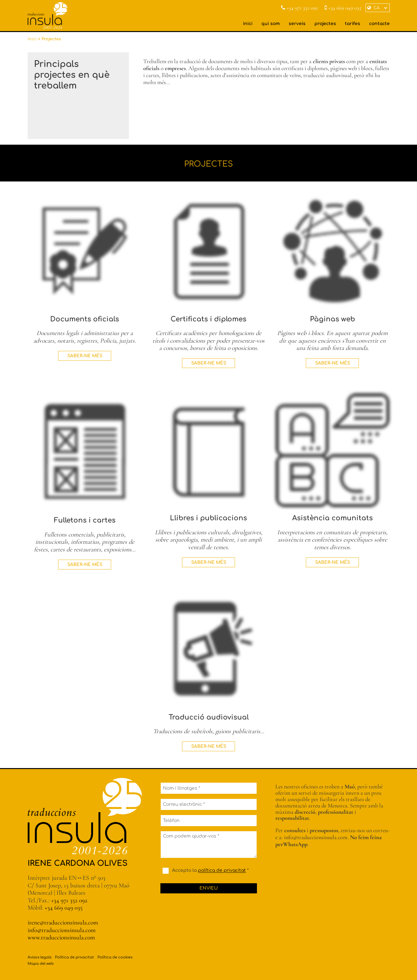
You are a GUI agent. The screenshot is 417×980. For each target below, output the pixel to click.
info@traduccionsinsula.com (62, 930)
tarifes (353, 24)
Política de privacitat (74, 957)
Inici (32, 39)
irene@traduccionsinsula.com (63, 923)
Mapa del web (41, 964)
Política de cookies (115, 957)
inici (248, 24)
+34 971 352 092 (299, 8)
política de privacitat (222, 871)
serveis (297, 24)
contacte (379, 24)
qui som (271, 24)
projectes (325, 24)
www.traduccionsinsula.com (61, 937)
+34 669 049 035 (343, 8)
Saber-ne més (85, 356)
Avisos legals (40, 957)
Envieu (209, 888)
